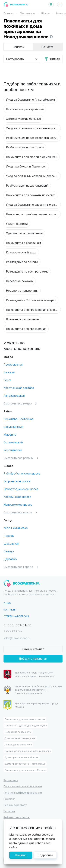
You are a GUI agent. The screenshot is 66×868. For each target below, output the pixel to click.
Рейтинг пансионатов (17, 817)
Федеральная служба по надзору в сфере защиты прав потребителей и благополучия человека (33, 690)
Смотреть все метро (18, 403)
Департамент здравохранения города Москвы (31, 705)
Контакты (10, 610)
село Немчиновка (16, 528)
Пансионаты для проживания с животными (33, 310)
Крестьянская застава (19, 388)
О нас (7, 603)
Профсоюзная (13, 364)
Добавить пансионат (33, 659)
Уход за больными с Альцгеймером (30, 99)
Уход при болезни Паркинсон (26, 166)
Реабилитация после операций (27, 185)
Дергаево (10, 559)
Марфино (10, 434)
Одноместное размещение (24, 233)
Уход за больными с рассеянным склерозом (33, 205)
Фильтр (55, 59)
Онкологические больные (23, 119)
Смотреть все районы (18, 458)
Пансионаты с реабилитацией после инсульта (33, 214)
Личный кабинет (33, 649)
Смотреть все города (18, 567)
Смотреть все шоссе (18, 512)
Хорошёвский (13, 450)
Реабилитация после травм (25, 147)
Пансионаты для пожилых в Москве (25, 770)
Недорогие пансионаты (22, 290)
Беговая (9, 372)
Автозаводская (14, 396)
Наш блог (9, 799)
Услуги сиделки (17, 224)
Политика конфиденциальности (23, 793)
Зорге (7, 380)
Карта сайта (11, 780)
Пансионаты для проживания (26, 329)
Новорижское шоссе (18, 504)
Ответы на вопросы (16, 616)
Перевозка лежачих (20, 281)
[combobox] (22, 59)
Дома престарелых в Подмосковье (25, 764)
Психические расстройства (25, 109)
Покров (9, 536)
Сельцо (9, 551)
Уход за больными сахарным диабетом (33, 176)
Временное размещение (22, 319)
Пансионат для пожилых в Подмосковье (28, 751)
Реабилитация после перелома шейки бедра (33, 138)
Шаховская (11, 543)
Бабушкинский (13, 427)
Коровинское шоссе (17, 497)
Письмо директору (15, 805)
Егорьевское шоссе (17, 481)
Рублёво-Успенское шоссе (22, 473)
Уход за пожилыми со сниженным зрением (33, 128)
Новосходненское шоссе (21, 489)
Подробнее (45, 855)
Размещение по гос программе (27, 271)
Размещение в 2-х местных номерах (31, 300)
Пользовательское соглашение (23, 786)
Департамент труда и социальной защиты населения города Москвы (29, 674)
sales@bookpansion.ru (17, 638)
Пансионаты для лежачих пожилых (30, 195)
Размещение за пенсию (22, 262)
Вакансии (9, 811)
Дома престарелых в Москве (22, 757)
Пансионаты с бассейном (23, 243)
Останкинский (13, 442)
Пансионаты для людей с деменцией (32, 157)
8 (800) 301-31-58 (17, 625)
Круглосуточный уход (21, 252)
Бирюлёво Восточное (18, 419)
